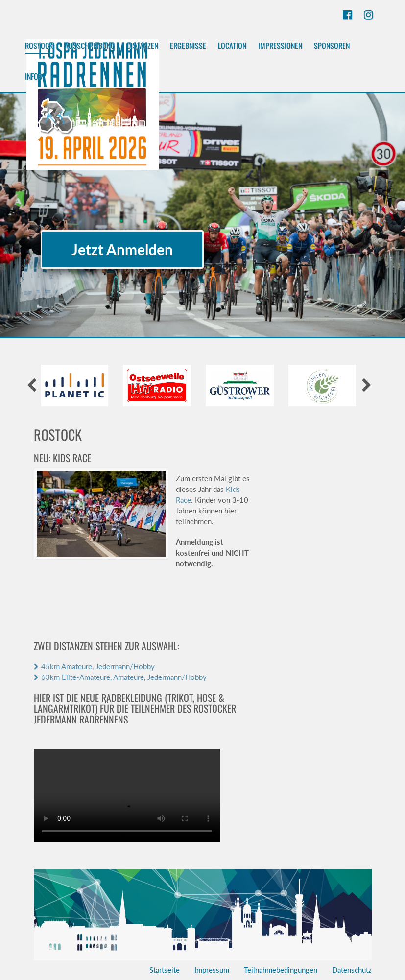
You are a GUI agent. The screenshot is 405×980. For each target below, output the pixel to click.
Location (232, 46)
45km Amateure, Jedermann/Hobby (98, 666)
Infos (34, 76)
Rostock (39, 47)
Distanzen (143, 46)
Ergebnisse (188, 46)
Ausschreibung (90, 46)
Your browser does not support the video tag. (127, 795)
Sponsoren (332, 46)
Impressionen (280, 46)
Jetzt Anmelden (122, 249)
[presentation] (32, 385)
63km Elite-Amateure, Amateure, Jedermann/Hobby (124, 677)
